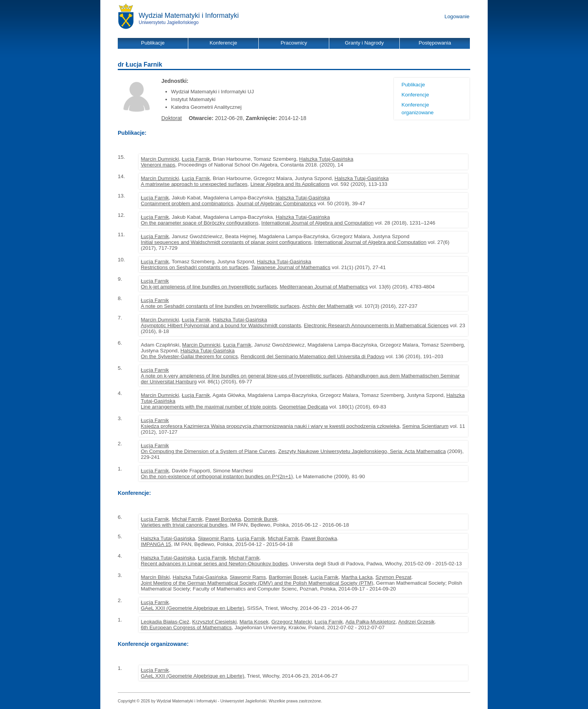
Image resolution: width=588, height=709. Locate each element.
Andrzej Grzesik (416, 622)
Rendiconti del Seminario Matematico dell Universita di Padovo (312, 356)
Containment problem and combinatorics (187, 203)
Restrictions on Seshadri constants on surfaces (194, 267)
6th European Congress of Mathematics (186, 627)
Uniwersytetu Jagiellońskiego (169, 22)
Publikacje (413, 85)
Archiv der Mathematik (328, 306)
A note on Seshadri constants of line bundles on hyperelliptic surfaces (220, 306)
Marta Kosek (254, 622)
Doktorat (172, 118)
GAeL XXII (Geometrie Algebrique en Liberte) (192, 608)
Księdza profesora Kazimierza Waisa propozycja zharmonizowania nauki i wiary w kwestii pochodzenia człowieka (270, 426)
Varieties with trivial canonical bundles (184, 525)
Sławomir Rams (216, 538)
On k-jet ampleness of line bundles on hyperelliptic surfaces (209, 287)
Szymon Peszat (393, 577)
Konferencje (415, 95)
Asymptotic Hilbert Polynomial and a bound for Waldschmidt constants (221, 325)
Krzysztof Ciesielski (214, 622)
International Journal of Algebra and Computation (318, 223)
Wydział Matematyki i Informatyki (189, 15)
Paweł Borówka (223, 519)
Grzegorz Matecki (292, 622)
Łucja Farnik (196, 159)
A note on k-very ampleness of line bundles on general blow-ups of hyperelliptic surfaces (242, 376)
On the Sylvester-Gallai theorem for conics (189, 356)
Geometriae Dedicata (304, 407)
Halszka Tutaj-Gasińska (326, 159)
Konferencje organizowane (418, 109)
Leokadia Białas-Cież (165, 622)
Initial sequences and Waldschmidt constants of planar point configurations (226, 242)
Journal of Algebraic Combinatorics (276, 203)
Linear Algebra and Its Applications (290, 184)
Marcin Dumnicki (160, 159)
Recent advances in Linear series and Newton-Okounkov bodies (214, 564)
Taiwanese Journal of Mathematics (291, 267)
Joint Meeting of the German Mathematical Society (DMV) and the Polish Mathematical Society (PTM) (257, 583)
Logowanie (457, 16)
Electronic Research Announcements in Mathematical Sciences (376, 325)
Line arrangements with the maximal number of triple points (208, 407)
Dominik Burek (260, 519)
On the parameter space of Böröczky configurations (199, 223)
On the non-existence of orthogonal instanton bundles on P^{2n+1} (217, 476)
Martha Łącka (357, 577)
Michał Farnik (187, 519)
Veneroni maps (158, 165)
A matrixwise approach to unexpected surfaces (194, 184)
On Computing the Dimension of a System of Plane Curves (208, 451)
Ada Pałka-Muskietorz (371, 622)
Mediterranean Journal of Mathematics (324, 287)
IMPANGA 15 (156, 544)
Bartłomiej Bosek (288, 577)
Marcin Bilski (155, 577)
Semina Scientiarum (426, 426)
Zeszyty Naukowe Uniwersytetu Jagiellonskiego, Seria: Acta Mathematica (362, 451)
